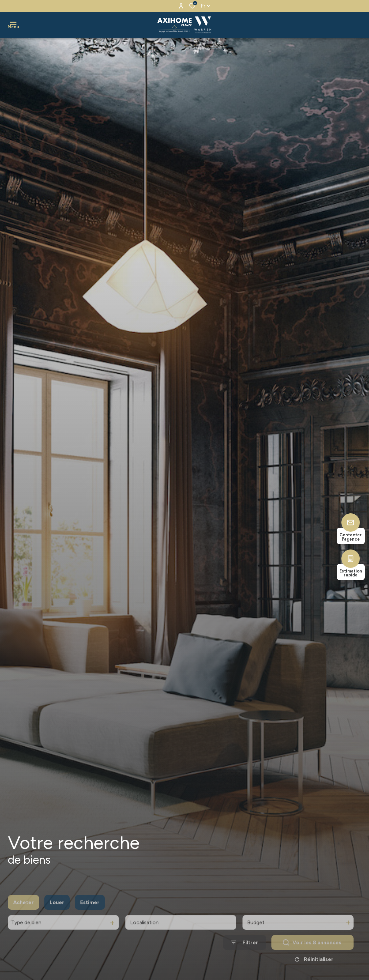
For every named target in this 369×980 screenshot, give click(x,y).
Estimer (90, 919)
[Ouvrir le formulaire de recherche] (245, 959)
